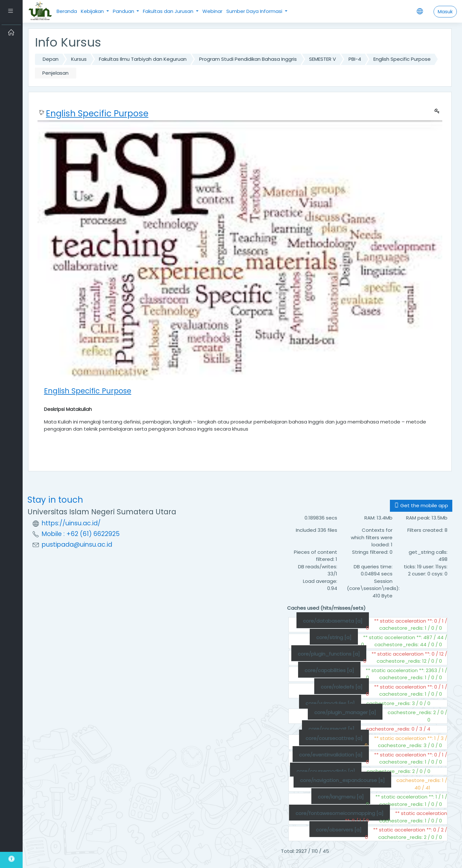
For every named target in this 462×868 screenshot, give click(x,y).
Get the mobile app (421, 505)
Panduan (124, 11)
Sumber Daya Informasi (255, 11)
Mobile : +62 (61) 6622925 (81, 534)
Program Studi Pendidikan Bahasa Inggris (248, 59)
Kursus (79, 59)
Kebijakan (93, 11)
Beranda (67, 11)
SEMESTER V (322, 59)
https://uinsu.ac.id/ (71, 523)
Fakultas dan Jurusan (169, 11)
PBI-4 (355, 59)
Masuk (445, 11)
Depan (51, 59)
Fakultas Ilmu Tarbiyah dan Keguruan (143, 59)
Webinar (212, 11)
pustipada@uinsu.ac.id (77, 545)
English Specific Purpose (402, 59)
